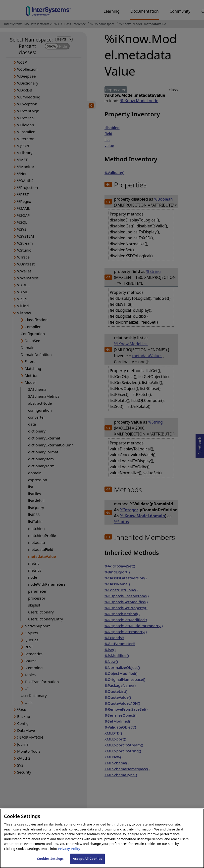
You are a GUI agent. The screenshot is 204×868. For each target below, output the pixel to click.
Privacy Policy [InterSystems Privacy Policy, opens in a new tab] (69, 855)
